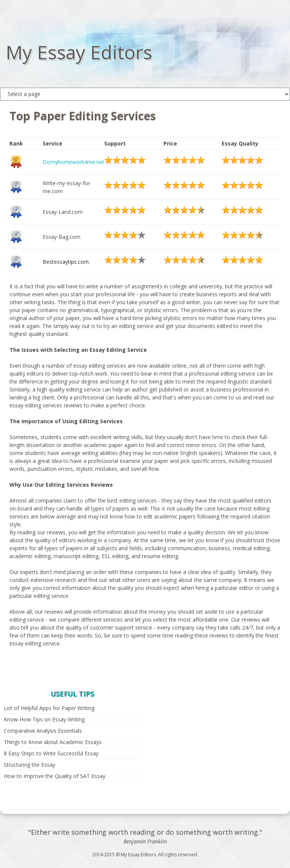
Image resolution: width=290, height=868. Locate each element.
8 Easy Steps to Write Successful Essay (51, 753)
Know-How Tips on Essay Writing (44, 719)
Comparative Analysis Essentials (43, 731)
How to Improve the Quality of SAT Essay (55, 776)
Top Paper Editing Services (83, 116)
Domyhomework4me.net (73, 162)
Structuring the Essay (29, 765)
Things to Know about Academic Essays (53, 742)
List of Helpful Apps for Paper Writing (49, 708)
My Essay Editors (79, 52)
